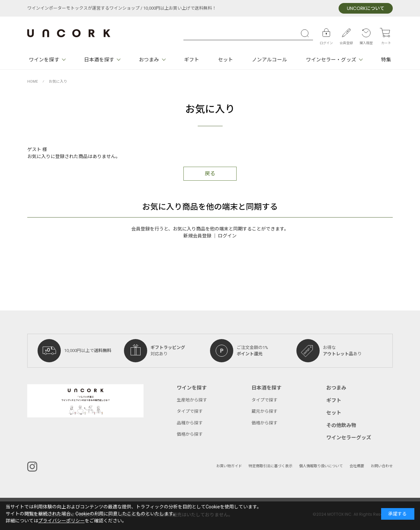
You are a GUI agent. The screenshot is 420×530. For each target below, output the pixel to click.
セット (225, 60)
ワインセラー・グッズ (331, 60)
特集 (386, 60)
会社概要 (357, 466)
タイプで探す (190, 411)
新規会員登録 (197, 236)
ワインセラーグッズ (349, 438)
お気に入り (58, 82)
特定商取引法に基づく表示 (270, 466)
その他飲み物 (341, 425)
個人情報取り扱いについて (321, 466)
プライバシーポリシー (61, 521)
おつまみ (149, 60)
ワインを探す (44, 60)
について (366, 8)
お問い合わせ (382, 466)
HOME (33, 82)
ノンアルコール (269, 60)
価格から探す (190, 434)
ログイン (227, 236)
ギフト (192, 60)
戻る (210, 174)
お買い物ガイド (229, 466)
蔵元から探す (264, 411)
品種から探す (190, 423)
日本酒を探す (99, 60)
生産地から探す (192, 400)
